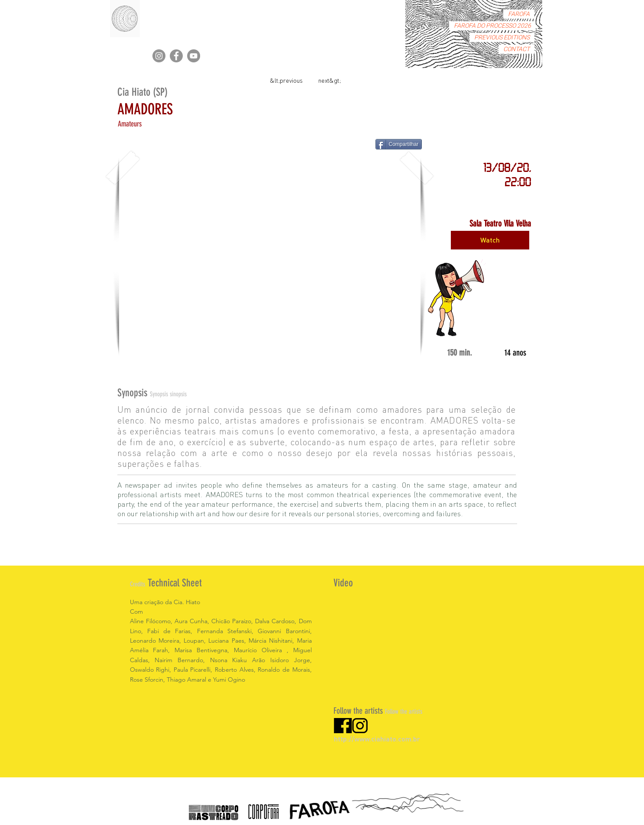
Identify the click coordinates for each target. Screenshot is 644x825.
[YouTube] (194, 56)
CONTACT (516, 49)
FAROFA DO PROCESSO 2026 (492, 26)
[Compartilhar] (399, 144)
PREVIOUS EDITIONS (502, 37)
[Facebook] (176, 56)
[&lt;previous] (286, 80)
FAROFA (519, 14)
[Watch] (490, 240)
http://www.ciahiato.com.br (377, 739)
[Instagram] (159, 56)
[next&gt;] (330, 80)
